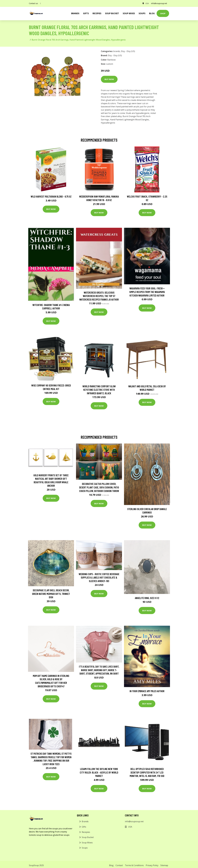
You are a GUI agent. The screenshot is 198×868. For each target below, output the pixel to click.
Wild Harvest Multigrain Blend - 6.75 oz (51, 196)
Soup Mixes (129, 13)
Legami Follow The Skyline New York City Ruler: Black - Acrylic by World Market (99, 772)
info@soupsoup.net (159, 3)
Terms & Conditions (134, 865)
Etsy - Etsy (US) (128, 51)
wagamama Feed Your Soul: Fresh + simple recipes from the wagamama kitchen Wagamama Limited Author (147, 292)
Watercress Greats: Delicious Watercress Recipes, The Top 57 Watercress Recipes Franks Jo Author (99, 296)
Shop (163, 13)
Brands (85, 821)
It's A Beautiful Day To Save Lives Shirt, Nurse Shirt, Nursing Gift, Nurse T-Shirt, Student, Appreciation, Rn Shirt (99, 670)
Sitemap (164, 865)
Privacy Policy (152, 865)
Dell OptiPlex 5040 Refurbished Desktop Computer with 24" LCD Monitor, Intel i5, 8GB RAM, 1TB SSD (147, 772)
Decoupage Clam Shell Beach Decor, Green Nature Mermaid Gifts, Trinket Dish (51, 594)
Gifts (86, 13)
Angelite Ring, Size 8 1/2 (147, 598)
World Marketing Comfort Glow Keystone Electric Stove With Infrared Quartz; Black (99, 390)
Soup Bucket (112, 13)
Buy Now (109, 79)
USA (147, 3)
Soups (142, 13)
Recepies (97, 13)
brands (75, 13)
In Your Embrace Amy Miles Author (147, 691)
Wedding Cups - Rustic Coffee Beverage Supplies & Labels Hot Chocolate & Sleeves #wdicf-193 (99, 577)
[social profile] (40, 3)
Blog (152, 13)
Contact (119, 865)
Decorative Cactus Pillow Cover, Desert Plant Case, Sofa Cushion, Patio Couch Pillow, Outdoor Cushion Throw (99, 487)
